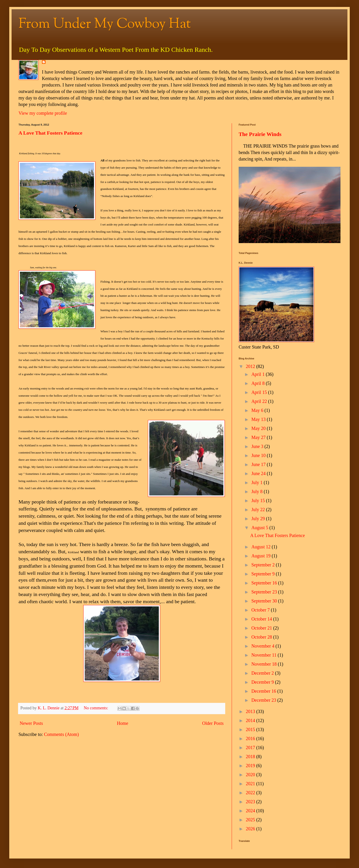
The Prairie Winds (260, 134)
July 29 (259, 519)
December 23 (264, 700)
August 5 (260, 528)
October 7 (261, 610)
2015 (251, 729)
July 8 (258, 491)
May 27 (259, 437)
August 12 (262, 547)
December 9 (263, 682)
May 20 (259, 428)
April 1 (259, 374)
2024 (251, 811)
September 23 (265, 592)
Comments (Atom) (61, 734)
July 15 (259, 500)
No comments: (97, 708)
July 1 (258, 482)
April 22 (260, 401)
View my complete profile (43, 113)
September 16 (265, 583)
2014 (251, 720)
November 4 (263, 646)
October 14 (262, 619)
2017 (251, 748)
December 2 (263, 673)
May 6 (258, 410)
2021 (251, 784)
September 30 (265, 601)
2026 (251, 829)
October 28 (262, 637)
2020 (251, 775)
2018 (251, 757)
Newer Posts (31, 723)
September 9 (264, 574)
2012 (251, 366)
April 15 (260, 392)
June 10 (259, 455)
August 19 (262, 556)
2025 (251, 820)
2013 (251, 711)
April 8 (259, 383)
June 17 (259, 464)
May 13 (259, 419)
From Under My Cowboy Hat (105, 24)
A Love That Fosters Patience (50, 133)
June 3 (258, 446)
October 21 (262, 628)
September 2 (264, 565)
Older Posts (213, 723)
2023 (251, 802)
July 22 (259, 510)
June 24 (259, 473)
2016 (251, 738)
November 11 (265, 655)
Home (123, 723)
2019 (251, 766)
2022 (251, 793)
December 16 (264, 691)
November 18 (265, 664)
